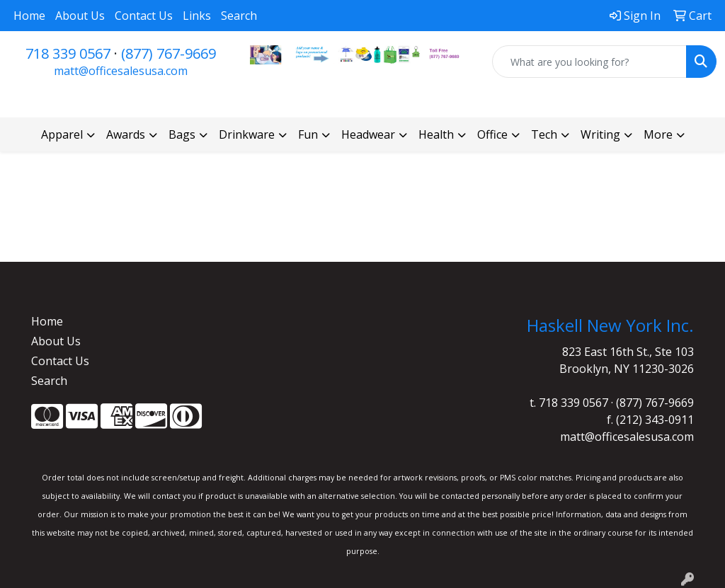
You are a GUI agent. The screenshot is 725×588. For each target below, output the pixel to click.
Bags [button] (182, 134)
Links (197, 16)
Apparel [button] (62, 134)
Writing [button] (600, 134)
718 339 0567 (68, 53)
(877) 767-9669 (169, 53)
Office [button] (492, 134)
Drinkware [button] (247, 134)
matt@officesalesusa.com (121, 71)
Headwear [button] (368, 134)
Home (29, 16)
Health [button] (436, 134)
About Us (80, 16)
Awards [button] (126, 134)
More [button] (658, 134)
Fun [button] (308, 134)
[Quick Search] (589, 62)
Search (239, 16)
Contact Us (144, 16)
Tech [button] (544, 134)
